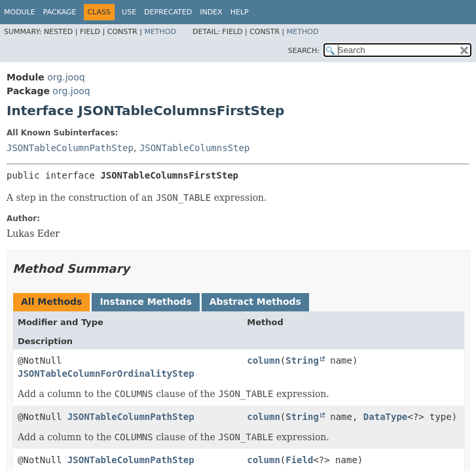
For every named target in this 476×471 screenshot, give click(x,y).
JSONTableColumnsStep (195, 148)
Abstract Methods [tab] (255, 302)
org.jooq (66, 77)
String (302, 360)
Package (60, 12)
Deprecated (168, 12)
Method (160, 32)
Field (299, 460)
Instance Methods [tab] (145, 302)
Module (20, 12)
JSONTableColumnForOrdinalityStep (106, 374)
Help (240, 12)
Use (129, 12)
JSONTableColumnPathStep (70, 148)
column (264, 360)
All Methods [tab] (51, 302)
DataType (385, 417)
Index (211, 12)
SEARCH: (304, 51)
